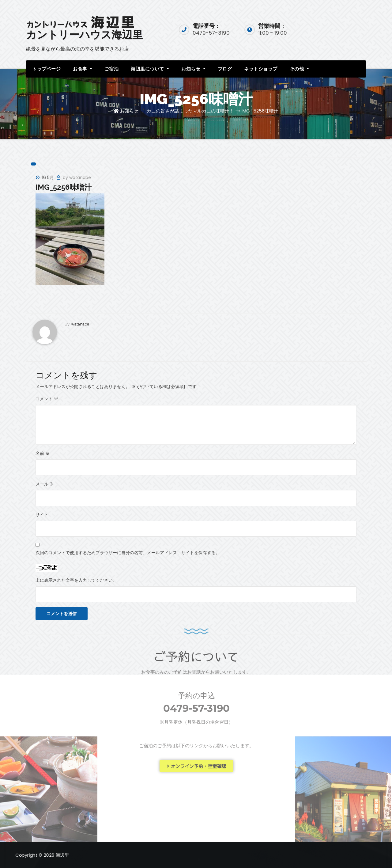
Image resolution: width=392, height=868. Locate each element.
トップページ (46, 69)
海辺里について (150, 69)
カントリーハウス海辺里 (84, 35)
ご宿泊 (112, 69)
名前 (43, 453)
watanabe (80, 324)
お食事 (83, 69)
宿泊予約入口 (341, 29)
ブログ (225, 69)
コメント (47, 399)
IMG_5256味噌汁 (260, 111)
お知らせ (193, 69)
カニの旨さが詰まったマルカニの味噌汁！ (190, 111)
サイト (42, 515)
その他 (299, 69)
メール (45, 484)
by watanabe (77, 177)
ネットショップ (261, 69)
